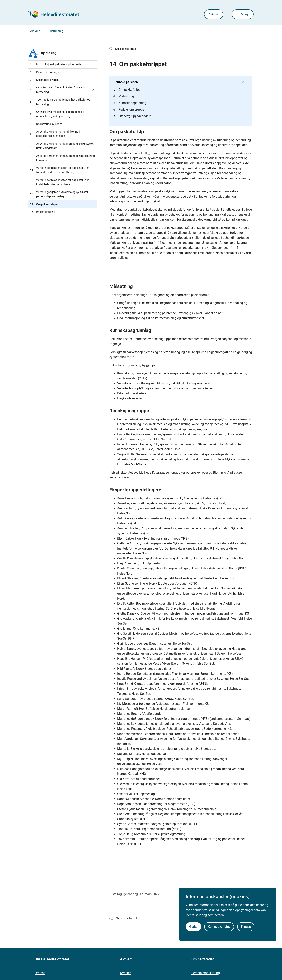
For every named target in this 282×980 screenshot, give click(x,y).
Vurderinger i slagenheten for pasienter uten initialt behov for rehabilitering (60, 182)
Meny (245, 14)
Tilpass (246, 927)
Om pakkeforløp (127, 90)
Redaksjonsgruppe (129, 110)
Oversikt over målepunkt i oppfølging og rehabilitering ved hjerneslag (57, 114)
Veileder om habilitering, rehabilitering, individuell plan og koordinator (165, 383)
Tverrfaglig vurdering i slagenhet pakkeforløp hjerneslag (60, 102)
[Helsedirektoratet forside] (57, 14)
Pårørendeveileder (130, 398)
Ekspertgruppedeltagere (132, 116)
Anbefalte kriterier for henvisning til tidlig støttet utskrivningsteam (62, 146)
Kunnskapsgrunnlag (130, 103)
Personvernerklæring (206, 973)
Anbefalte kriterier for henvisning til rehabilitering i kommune (63, 158)
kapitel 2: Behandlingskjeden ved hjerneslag (180, 178)
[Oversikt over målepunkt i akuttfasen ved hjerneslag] (94, 90)
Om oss (40, 973)
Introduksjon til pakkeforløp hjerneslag (56, 64)
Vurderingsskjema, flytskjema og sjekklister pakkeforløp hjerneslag (59, 194)
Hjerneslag (56, 31)
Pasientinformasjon (45, 72)
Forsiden (34, 31)
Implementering (43, 212)
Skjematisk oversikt (45, 80)
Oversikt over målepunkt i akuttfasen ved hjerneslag (58, 90)
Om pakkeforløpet (44, 204)
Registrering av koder (46, 124)
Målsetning (124, 96)
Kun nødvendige (219, 927)
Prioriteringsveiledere (132, 393)
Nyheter (125, 973)
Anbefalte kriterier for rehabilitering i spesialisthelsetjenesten (55, 134)
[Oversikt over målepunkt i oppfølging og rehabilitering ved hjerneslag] (94, 114)
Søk (212, 14)
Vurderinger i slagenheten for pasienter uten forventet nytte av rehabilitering (60, 170)
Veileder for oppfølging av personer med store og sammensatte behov (165, 388)
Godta (193, 927)
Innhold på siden (181, 82)
